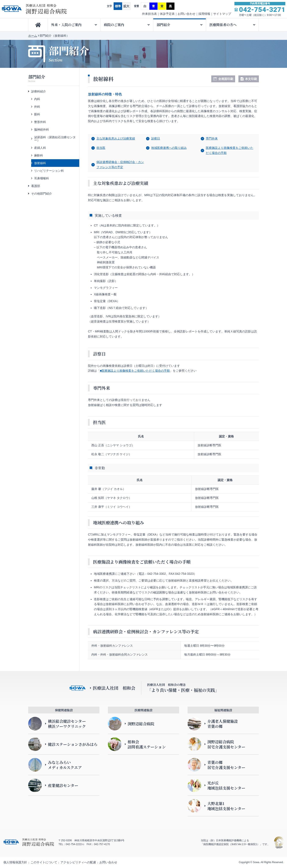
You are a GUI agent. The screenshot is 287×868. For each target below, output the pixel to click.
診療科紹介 (39, 91)
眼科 (37, 114)
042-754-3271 (262, 10)
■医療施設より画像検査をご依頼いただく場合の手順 (135, 371)
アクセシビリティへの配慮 (78, 862)
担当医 (101, 148)
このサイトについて (44, 862)
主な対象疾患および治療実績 (116, 138)
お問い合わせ (187, 14)
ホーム (33, 36)
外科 (37, 107)
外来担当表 (149, 14)
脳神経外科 (42, 130)
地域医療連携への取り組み (169, 148)
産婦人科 (40, 148)
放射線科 (40, 163)
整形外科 (40, 122)
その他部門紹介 (42, 194)
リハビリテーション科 (49, 171)
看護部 (36, 186)
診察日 (156, 138)
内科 (37, 99)
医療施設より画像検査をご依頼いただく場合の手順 (230, 150)
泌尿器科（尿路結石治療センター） (55, 139)
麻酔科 (39, 155)
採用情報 (204, 14)
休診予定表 (167, 14)
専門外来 (212, 138)
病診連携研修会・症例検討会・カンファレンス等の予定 (120, 165)
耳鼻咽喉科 (42, 178)
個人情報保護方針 (15, 862)
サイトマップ (222, 14)
